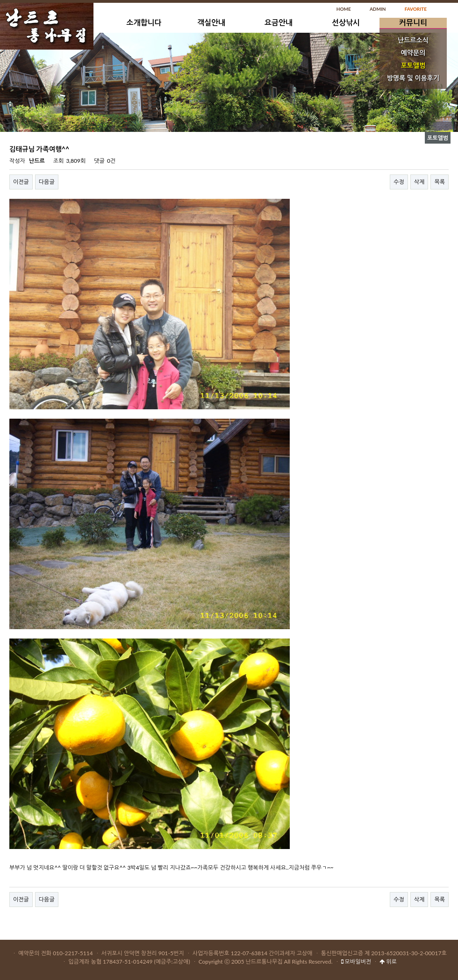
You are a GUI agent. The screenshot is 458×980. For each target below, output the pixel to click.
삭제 (419, 182)
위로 (388, 962)
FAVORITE (416, 9)
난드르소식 (413, 40)
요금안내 (279, 22)
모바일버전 (356, 962)
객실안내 (211, 22)
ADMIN (378, 9)
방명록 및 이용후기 (413, 78)
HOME (344, 9)
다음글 (47, 182)
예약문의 (413, 53)
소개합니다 (144, 22)
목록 (440, 182)
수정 (399, 182)
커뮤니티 (413, 22)
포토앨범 (413, 65)
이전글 (21, 182)
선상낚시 (346, 22)
